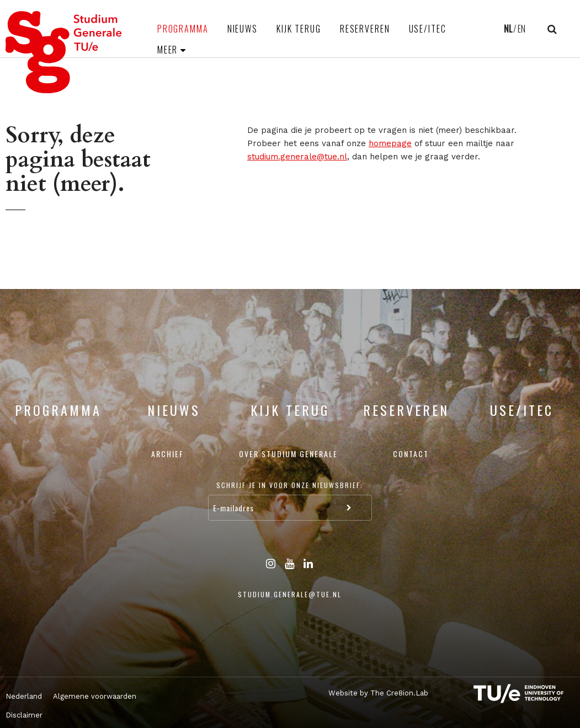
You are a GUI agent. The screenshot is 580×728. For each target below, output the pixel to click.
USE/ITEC (428, 29)
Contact (411, 454)
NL (508, 29)
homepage (390, 143)
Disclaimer (24, 715)
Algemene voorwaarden (95, 696)
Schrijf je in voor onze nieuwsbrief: (290, 485)
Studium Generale (64, 52)
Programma (183, 29)
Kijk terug (299, 29)
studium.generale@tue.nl (297, 157)
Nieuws (243, 29)
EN (522, 29)
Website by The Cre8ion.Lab (378, 693)
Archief (167, 454)
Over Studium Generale (288, 454)
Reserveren (365, 29)
